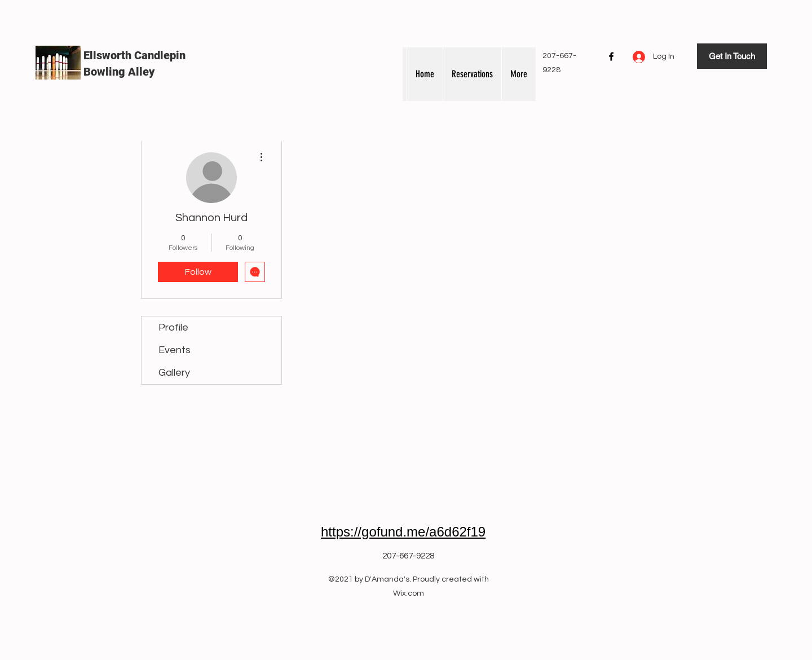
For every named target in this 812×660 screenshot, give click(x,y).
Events (175, 350)
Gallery (174, 373)
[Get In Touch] (732, 56)
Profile (173, 327)
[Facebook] (611, 56)
